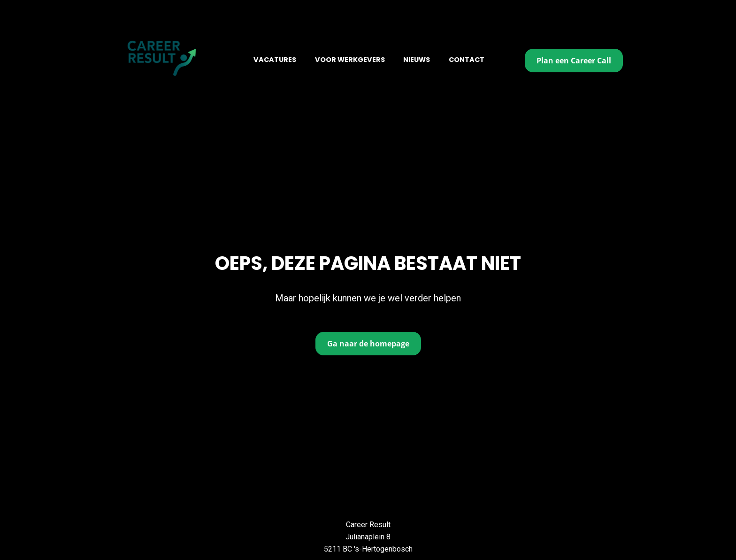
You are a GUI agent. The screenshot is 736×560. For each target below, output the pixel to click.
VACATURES (275, 60)
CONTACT (467, 60)
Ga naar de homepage (368, 332)
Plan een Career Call (574, 61)
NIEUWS (417, 60)
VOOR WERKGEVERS (350, 60)
